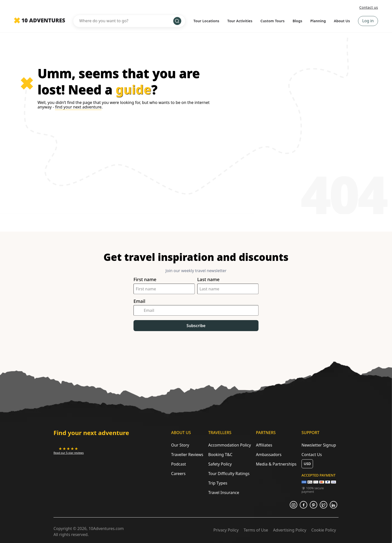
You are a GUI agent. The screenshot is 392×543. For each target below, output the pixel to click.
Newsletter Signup (319, 445)
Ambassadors (269, 455)
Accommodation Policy (230, 445)
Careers (178, 474)
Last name (208, 279)
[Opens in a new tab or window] (69, 450)
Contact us (369, 7)
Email (139, 301)
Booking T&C (220, 455)
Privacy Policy (226, 530)
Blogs (297, 21)
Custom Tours (273, 21)
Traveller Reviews (187, 455)
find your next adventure (78, 107)
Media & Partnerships (276, 464)
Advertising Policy (290, 530)
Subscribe (196, 326)
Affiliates (264, 445)
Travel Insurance (224, 493)
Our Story (180, 445)
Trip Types (218, 483)
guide (133, 89)
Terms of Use (256, 530)
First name (145, 279)
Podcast (179, 464)
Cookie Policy (324, 530)
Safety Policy (220, 464)
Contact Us (312, 455)
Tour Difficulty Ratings (229, 474)
